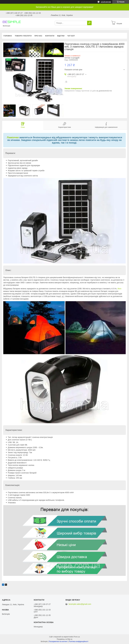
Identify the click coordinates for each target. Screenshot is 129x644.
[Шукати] (89, 23)
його (119, 289)
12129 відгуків (106, 2)
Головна (8, 36)
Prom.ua (77, 637)
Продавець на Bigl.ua (64, 639)
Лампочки (13, 137)
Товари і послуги (23, 36)
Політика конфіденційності (79, 642)
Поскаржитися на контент (58, 642)
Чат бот (71, 36)
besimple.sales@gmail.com (80, 604)
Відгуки (61, 36)
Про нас (38, 36)
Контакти (50, 36)
